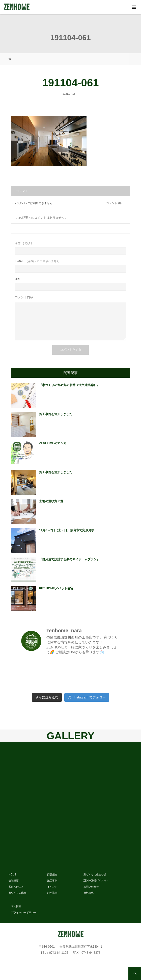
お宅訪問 (52, 893)
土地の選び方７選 (51, 501)
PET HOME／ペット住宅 (56, 588)
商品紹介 (52, 875)
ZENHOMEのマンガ (53, 443)
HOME (12, 875)
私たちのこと (16, 887)
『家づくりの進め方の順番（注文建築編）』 (69, 385)
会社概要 (14, 881)
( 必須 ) (23, 243)
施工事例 (52, 881)
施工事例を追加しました (56, 414)
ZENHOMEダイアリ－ (96, 881)
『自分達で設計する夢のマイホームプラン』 (69, 559)
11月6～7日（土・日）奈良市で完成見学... (68, 530)
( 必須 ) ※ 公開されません (37, 261)
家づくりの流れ (17, 893)
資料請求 (89, 893)
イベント (52, 887)
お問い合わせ (91, 887)
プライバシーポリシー (24, 912)
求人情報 (16, 906)
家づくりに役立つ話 (95, 875)
